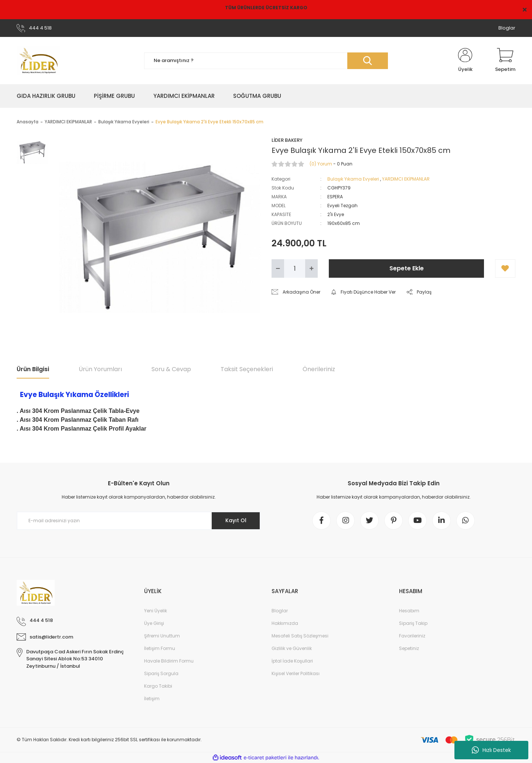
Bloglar (507, 28)
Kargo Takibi (158, 686)
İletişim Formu (160, 648)
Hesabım (409, 611)
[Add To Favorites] (505, 268)
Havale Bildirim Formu (169, 661)
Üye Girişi (154, 623)
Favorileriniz (412, 636)
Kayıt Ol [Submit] (236, 520)
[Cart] (505, 61)
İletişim (152, 699)
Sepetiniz (409, 648)
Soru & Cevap (171, 369)
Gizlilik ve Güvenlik (292, 648)
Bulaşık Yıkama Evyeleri (353, 179)
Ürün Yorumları (100, 369)
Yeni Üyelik (156, 611)
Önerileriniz (319, 369)
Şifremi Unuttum (162, 636)
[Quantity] (295, 268)
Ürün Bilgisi (33, 369)
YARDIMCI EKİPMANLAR (406, 179)
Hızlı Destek (491, 750)
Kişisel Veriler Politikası (296, 673)
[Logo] (38, 61)
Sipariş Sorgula (161, 673)
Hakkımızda (285, 623)
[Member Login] (465, 61)
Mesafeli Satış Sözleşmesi (300, 636)
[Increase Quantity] (311, 268)
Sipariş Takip (413, 623)
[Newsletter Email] (139, 521)
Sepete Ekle (407, 268)
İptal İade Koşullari (292, 661)
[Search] (266, 61)
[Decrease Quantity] (278, 268)
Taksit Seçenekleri (247, 369)
